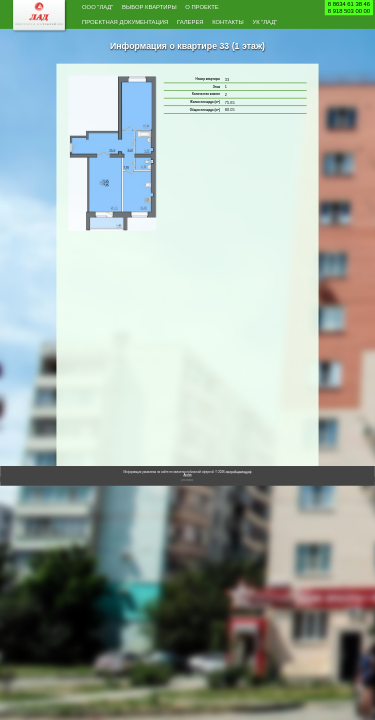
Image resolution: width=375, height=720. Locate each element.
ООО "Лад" (105, 9)
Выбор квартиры (179, 9)
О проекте (253, 9)
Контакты (105, 45)
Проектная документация (146, 27)
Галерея (240, 27)
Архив (187, 499)
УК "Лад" (156, 45)
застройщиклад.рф (239, 496)
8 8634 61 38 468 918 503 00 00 (349, 7)
